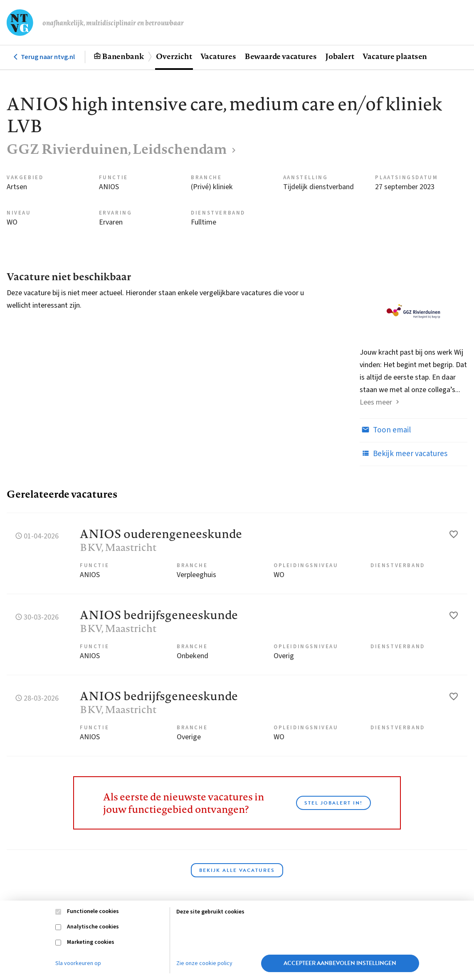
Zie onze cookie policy (204, 963)
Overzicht (174, 56)
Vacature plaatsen (395, 56)
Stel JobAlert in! (333, 803)
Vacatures (218, 56)
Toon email (385, 430)
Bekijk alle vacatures (237, 870)
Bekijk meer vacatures (404, 454)
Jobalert (340, 56)
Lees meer (376, 402)
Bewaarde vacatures (281, 56)
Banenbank (123, 56)
